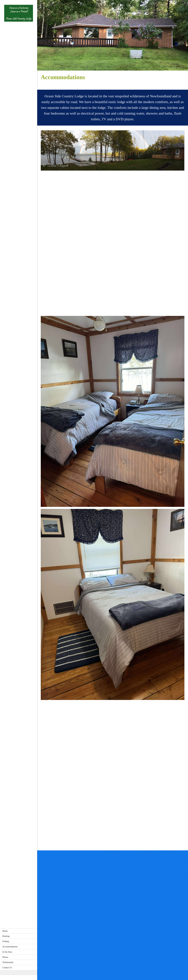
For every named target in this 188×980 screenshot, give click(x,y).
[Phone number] (87, 967)
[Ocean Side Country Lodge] (19, 14)
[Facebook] (139, 967)
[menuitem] (19, 931)
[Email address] (113, 967)
